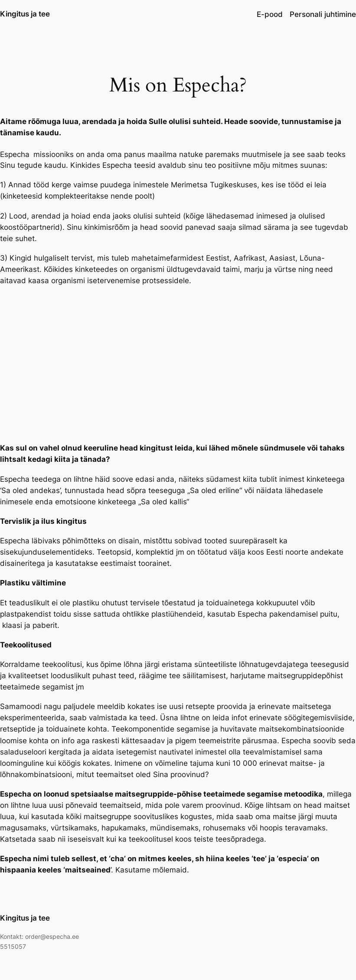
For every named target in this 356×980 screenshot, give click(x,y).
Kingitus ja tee (25, 14)
